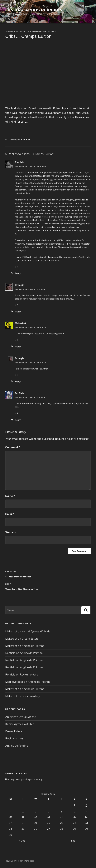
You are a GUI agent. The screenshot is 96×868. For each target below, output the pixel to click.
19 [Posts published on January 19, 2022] (36, 823)
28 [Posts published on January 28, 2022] (61, 829)
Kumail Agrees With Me (36, 631)
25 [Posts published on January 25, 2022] (23, 829)
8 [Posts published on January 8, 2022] (74, 811)
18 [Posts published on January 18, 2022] (23, 823)
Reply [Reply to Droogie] (18, 312)
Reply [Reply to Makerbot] (18, 347)
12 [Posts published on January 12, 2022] (36, 817)
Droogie (52, 31)
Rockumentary (29, 675)
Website (11, 532)
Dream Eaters (30, 639)
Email (10, 514)
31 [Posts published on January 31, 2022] (11, 835)
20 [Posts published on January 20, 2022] (49, 823)
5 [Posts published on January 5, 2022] (36, 811)
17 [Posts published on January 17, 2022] (11, 823)
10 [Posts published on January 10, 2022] (10, 817)
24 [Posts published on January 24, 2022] (10, 829)
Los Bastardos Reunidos (34, 10)
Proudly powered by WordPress (20, 861)
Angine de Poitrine (33, 646)
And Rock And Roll (21, 140)
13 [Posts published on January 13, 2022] (49, 817)
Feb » (74, 841)
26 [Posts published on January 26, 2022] (36, 829)
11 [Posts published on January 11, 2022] (23, 817)
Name (10, 496)
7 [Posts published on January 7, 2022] (62, 811)
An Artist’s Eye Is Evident (20, 717)
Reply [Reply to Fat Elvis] (18, 420)
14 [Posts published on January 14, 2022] (61, 817)
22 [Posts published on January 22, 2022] (75, 823)
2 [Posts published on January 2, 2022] (86, 805)
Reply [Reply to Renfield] (18, 273)
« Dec (22, 841)
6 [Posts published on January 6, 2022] (49, 811)
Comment (13, 447)
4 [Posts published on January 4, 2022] (23, 811)
